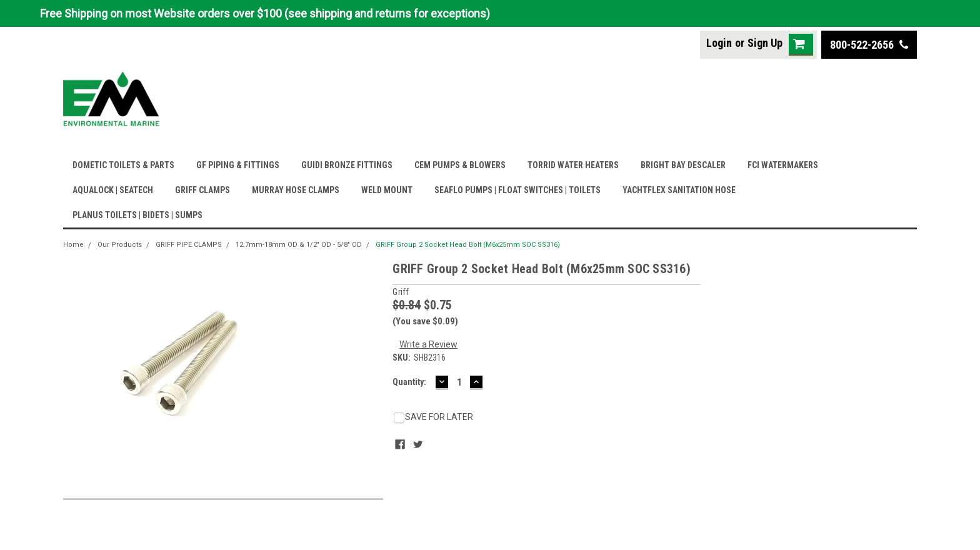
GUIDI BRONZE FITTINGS (347, 165)
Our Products (120, 245)
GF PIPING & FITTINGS (238, 165)
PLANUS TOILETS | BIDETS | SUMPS (137, 215)
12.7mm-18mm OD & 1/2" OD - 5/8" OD (299, 245)
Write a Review (428, 344)
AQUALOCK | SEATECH (113, 190)
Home (73, 245)
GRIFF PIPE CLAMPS (189, 245)
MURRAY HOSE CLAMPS (296, 190)
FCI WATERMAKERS (783, 165)
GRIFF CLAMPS (202, 190)
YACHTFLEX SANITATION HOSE (679, 190)
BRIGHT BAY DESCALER (683, 165)
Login (719, 43)
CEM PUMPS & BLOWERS (460, 165)
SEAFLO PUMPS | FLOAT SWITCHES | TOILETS (517, 190)
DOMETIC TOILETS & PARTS (123, 165)
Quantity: (409, 382)
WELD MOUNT (387, 190)
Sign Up (765, 43)
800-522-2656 (869, 45)
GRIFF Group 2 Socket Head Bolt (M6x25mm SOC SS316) (468, 245)
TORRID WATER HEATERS (573, 165)
